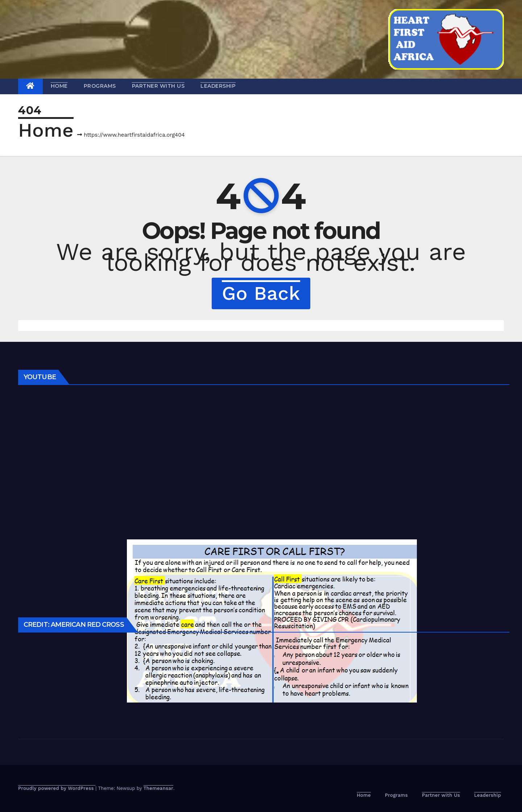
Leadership (218, 86)
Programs (100, 86)
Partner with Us (158, 86)
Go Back (261, 293)
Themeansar (158, 788)
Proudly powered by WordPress (57, 788)
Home (59, 86)
